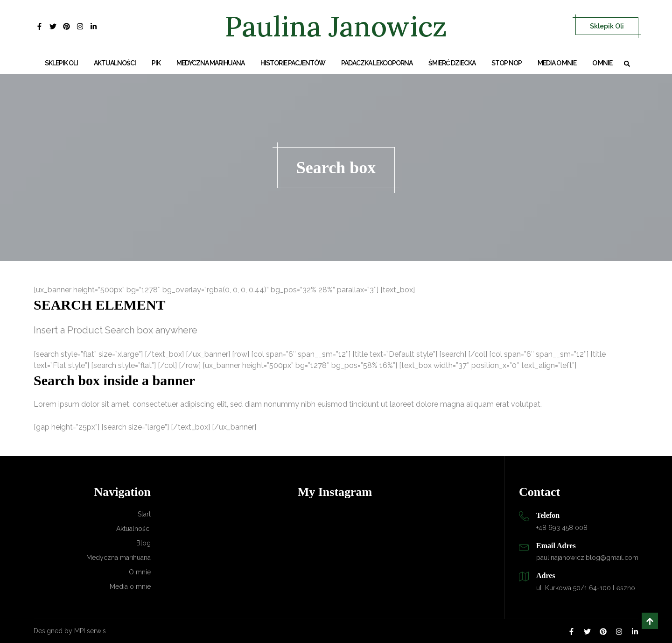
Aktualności (115, 63)
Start (144, 514)
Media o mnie (557, 63)
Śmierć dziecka (452, 63)
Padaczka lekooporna (377, 63)
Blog (143, 543)
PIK (156, 63)
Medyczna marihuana (210, 63)
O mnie (602, 63)
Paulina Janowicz (336, 26)
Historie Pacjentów (293, 63)
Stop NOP (507, 63)
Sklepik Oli (607, 26)
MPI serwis (90, 631)
